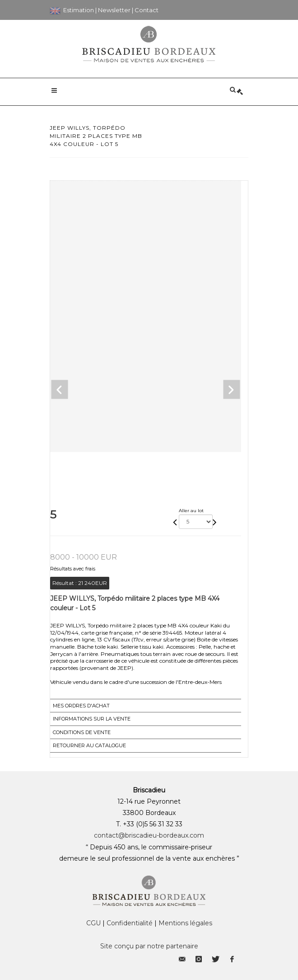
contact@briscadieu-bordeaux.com (149, 835)
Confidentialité (130, 923)
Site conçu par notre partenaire (149, 946)
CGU (93, 923)
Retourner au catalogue (89, 745)
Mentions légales (185, 923)
